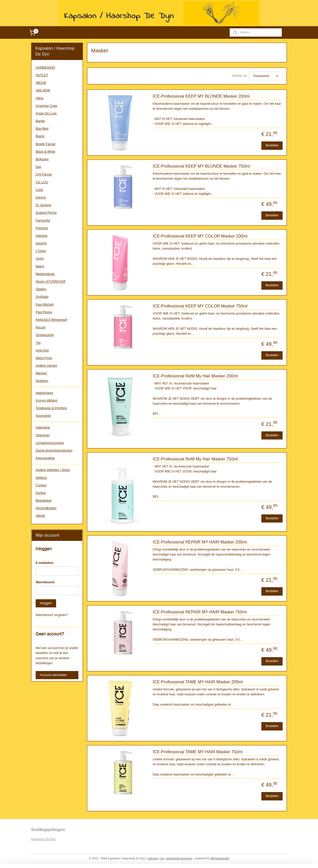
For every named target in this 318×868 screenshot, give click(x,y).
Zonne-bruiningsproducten (54, 451)
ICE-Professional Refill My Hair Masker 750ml (195, 459)
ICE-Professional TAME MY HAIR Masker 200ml (198, 682)
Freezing (42, 228)
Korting (41, 493)
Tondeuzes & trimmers (51, 408)
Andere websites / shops (53, 470)
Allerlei (40, 516)
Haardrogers (44, 393)
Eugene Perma (46, 213)
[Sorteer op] (266, 76)
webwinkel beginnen (179, 858)
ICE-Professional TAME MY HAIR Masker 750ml (198, 752)
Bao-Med (42, 129)
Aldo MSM (43, 90)
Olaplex (41, 289)
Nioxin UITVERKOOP (51, 282)
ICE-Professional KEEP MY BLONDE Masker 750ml (201, 166)
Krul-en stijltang (47, 400)
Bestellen (272, 145)
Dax (38, 167)
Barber (40, 121)
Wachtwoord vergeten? (52, 615)
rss (162, 858)
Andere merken (46, 366)
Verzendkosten (46, 508)
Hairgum (42, 236)
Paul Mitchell (45, 305)
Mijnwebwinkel (220, 858)
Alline (39, 98)
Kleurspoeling (45, 458)
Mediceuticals (45, 274)
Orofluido (42, 297)
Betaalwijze (44, 501)
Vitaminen (43, 435)
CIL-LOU (42, 182)
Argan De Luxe (46, 113)
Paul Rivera (44, 312)
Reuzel (41, 327)
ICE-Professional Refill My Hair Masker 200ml (195, 376)
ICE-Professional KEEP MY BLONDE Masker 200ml (201, 96)
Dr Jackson (44, 205)
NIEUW (41, 83)
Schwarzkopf (45, 335)
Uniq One (42, 350)
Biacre (40, 136)
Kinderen (42, 381)
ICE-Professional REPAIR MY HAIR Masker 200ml (200, 542)
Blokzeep (42, 159)
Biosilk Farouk (45, 144)
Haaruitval (43, 427)
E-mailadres (45, 563)
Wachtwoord (45, 582)
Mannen (41, 373)
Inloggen (46, 603)
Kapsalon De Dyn (43, 839)
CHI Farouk (44, 174)
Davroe (41, 197)
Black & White (45, 152)
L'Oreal (41, 251)
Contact (41, 485)
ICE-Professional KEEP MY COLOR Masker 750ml (200, 306)
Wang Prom (44, 358)
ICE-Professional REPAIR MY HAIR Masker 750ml (200, 612)
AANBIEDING (45, 68)
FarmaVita (43, 221)
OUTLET (42, 75)
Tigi (38, 343)
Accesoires (43, 416)
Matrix (40, 266)
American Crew (46, 106)
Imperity (41, 243)
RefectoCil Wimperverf (51, 320)
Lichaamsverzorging (50, 443)
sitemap (153, 858)
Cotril (39, 190)
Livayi (40, 259)
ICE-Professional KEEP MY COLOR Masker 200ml (200, 236)
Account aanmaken (53, 675)
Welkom (41, 478)
